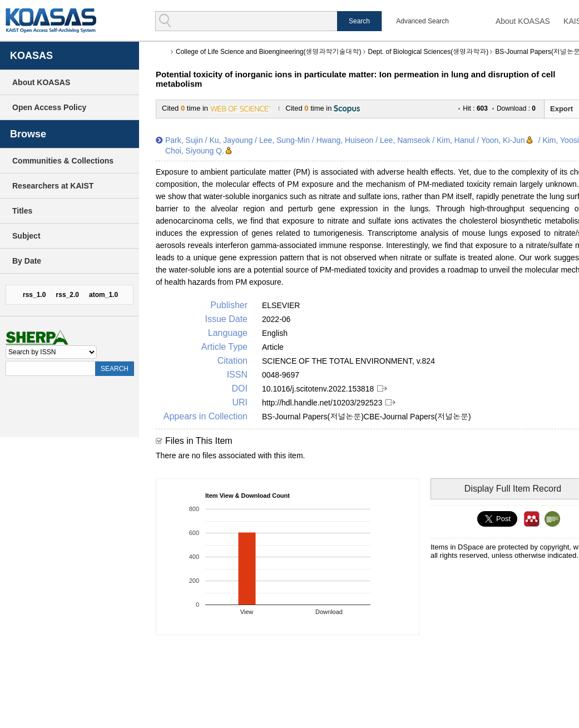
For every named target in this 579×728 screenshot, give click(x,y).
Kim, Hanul (456, 140)
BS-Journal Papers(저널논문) (313, 417)
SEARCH (115, 369)
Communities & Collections (63, 161)
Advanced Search (422, 21)
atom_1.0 (103, 295)
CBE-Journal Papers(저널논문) (417, 417)
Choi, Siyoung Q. (195, 151)
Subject (26, 236)
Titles (22, 211)
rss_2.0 (68, 295)
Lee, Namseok (405, 140)
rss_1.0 (34, 295)
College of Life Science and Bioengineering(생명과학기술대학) (269, 52)
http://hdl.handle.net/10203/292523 (322, 403)
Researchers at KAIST (53, 186)
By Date (27, 261)
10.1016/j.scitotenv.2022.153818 (318, 389)
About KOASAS (523, 21)
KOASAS (51, 20)
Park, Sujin (184, 140)
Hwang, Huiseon (345, 140)
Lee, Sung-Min (284, 140)
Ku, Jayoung (231, 140)
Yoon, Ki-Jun (503, 140)
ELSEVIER (281, 305)
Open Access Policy (49, 107)
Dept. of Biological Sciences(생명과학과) (429, 52)
